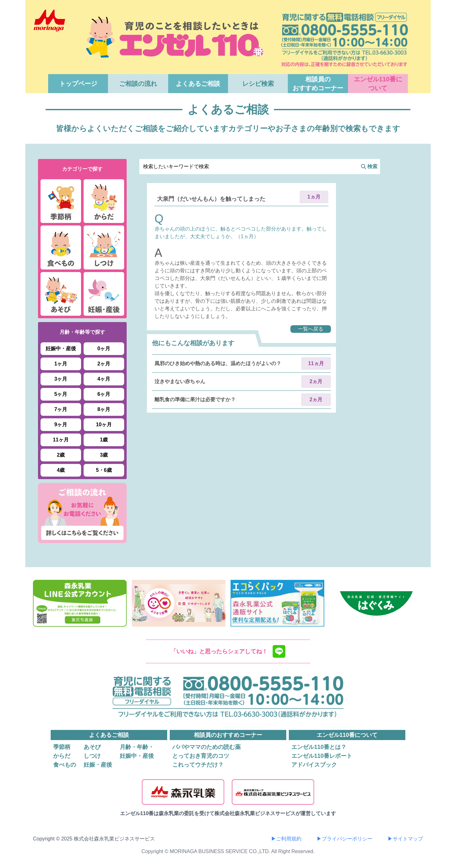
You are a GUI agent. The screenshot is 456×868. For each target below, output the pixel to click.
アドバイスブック (314, 765)
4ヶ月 (104, 379)
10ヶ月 (104, 424)
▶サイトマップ (405, 839)
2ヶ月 (104, 364)
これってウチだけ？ (198, 765)
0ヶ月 (104, 348)
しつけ (92, 756)
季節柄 (62, 747)
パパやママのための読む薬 (206, 747)
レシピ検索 (258, 84)
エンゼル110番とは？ (319, 747)
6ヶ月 (104, 394)
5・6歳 (104, 470)
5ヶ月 (61, 394)
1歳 (104, 440)
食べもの (65, 765)
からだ (62, 756)
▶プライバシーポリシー (345, 839)
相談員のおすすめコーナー (318, 84)
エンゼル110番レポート (322, 756)
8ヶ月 (104, 409)
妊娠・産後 (98, 765)
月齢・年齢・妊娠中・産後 (137, 751)
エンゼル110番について (378, 84)
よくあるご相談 (198, 84)
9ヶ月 (61, 424)
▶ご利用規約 (286, 839)
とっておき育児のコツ (201, 756)
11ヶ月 (61, 440)
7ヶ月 (61, 409)
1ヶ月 (61, 364)
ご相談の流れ (138, 84)
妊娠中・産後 (61, 348)
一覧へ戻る (311, 329)
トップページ (78, 84)
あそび (92, 747)
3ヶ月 (61, 379)
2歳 (61, 455)
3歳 (104, 455)
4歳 (61, 470)
